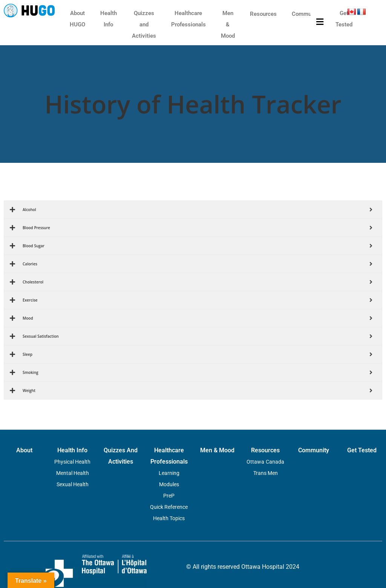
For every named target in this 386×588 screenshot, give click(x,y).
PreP (169, 496)
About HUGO (77, 19)
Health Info (109, 19)
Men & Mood (228, 24)
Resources (263, 14)
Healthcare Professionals (188, 19)
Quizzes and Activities (144, 24)
